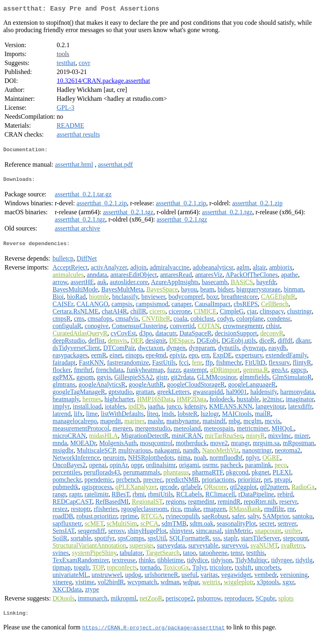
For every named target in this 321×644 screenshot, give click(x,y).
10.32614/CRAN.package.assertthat (103, 82)
